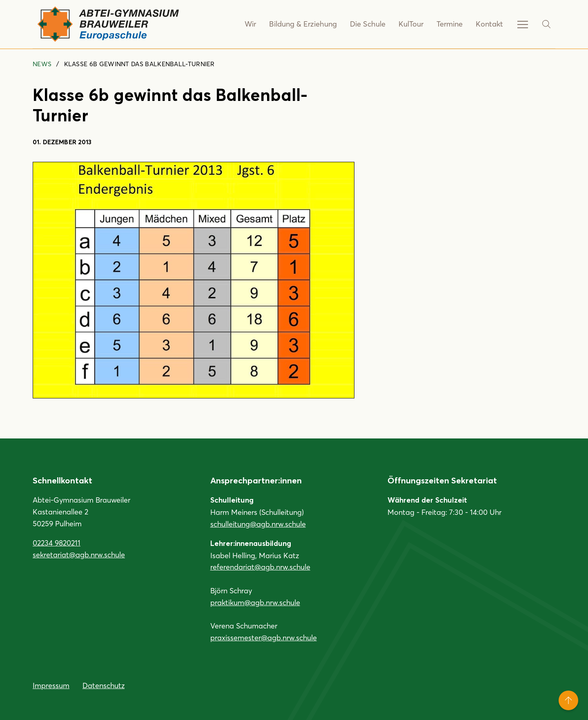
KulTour (411, 24)
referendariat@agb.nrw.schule (260, 567)
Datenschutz (104, 685)
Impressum (51, 685)
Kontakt (489, 24)
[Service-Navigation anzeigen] (523, 24)
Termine (450, 24)
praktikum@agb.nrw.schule (255, 602)
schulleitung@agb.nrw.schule (258, 524)
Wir (253, 24)
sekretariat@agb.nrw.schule (79, 555)
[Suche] (546, 24)
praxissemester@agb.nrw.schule (264, 637)
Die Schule (368, 24)
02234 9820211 (57, 543)
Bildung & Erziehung (304, 24)
